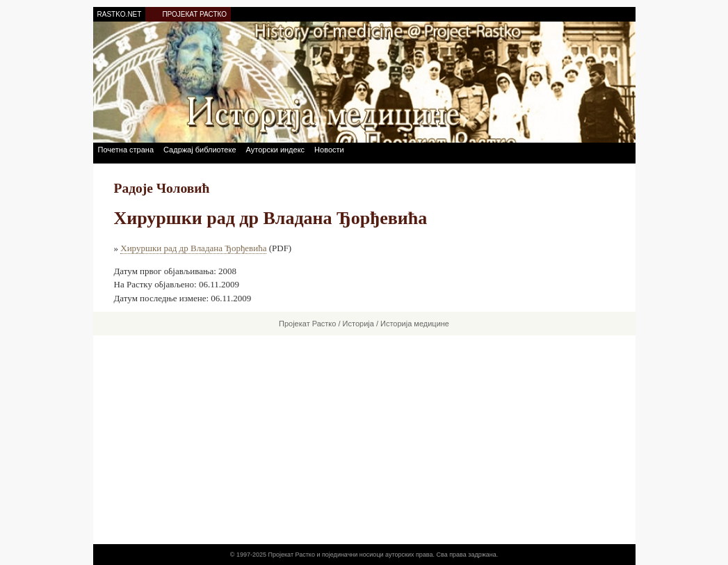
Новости (329, 150)
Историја (358, 324)
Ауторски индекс (276, 150)
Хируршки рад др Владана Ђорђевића (193, 248)
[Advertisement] (364, 440)
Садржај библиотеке (200, 150)
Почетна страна (126, 150)
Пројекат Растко (307, 324)
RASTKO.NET (120, 14)
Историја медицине (415, 324)
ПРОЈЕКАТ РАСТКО (194, 14)
